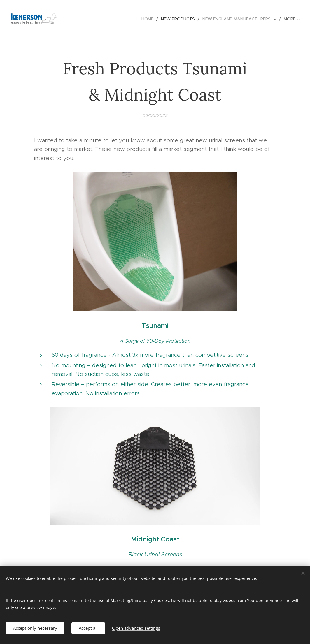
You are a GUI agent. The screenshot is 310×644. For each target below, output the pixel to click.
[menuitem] (149, 19)
